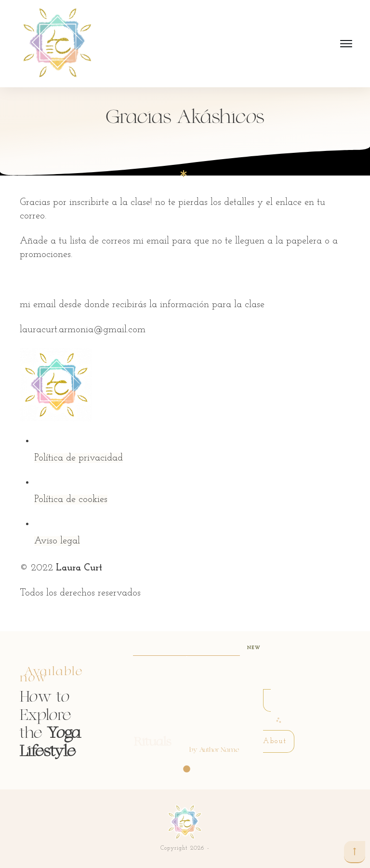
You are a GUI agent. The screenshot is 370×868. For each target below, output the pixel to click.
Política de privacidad (79, 458)
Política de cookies (71, 500)
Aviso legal (57, 541)
